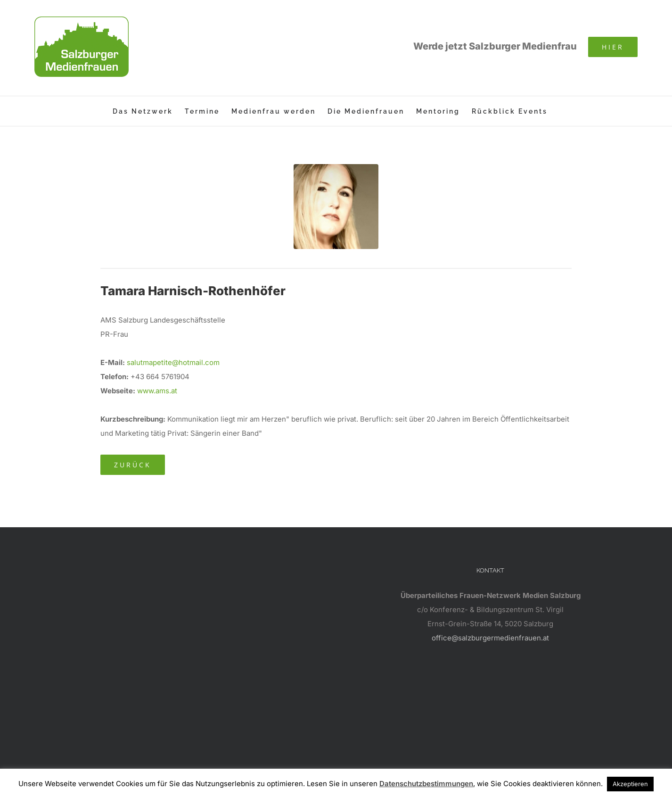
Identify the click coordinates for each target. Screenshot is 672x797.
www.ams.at (157, 391)
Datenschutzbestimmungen (426, 784)
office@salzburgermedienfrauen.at (490, 638)
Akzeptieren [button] (630, 784)
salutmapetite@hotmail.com (173, 362)
